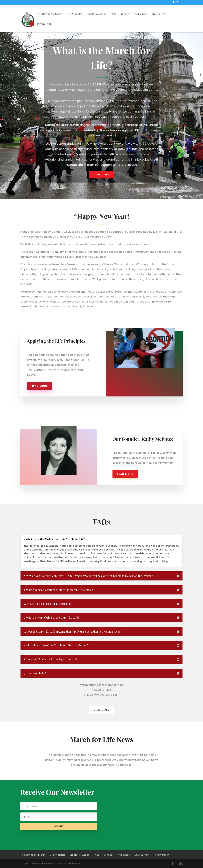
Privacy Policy (45, 24)
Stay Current (159, 14)
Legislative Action (96, 14)
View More (102, 174)
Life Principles (74, 14)
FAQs (113, 14)
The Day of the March (50, 14)
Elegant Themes (44, 864)
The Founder (140, 14)
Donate (125, 14)
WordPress (76, 864)
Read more (39, 386)
